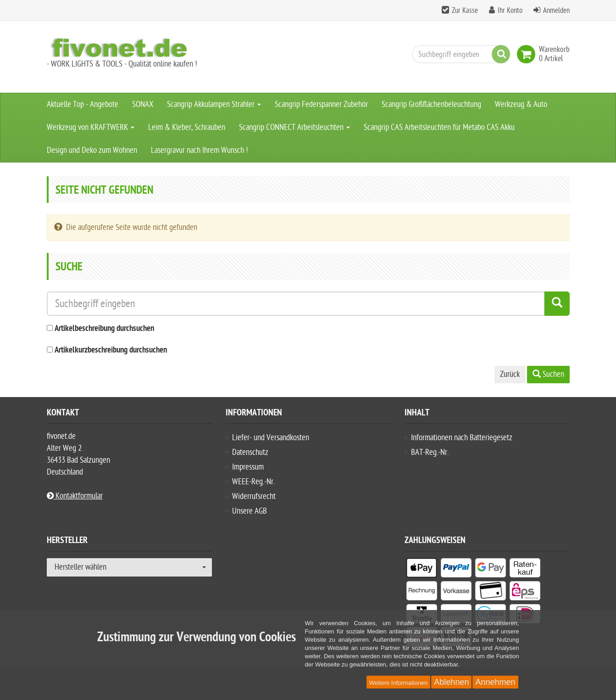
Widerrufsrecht (254, 496)
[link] (528, 54)
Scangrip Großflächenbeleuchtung (431, 104)
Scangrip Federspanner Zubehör (321, 104)
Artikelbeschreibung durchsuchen (104, 329)
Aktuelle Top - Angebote (83, 104)
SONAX (143, 104)
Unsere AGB (250, 511)
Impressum (248, 467)
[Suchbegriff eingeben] (459, 54)
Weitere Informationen (399, 683)
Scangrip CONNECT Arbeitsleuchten (294, 127)
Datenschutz (250, 452)
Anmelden (556, 11)
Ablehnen (451, 682)
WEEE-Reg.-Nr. (253, 482)
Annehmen (495, 682)
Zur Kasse (465, 11)
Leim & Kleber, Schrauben (187, 127)
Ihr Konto (510, 11)
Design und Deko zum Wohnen (92, 150)
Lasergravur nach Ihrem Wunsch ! (200, 150)
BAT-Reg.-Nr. (430, 452)
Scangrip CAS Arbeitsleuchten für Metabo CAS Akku (439, 127)
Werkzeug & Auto (521, 104)
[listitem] (422, 570)
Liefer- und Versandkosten (271, 438)
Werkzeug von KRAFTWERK (91, 127)
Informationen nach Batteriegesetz (462, 438)
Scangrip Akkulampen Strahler (214, 104)
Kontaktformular (75, 496)
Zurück (510, 374)
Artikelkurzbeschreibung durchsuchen (111, 350)
